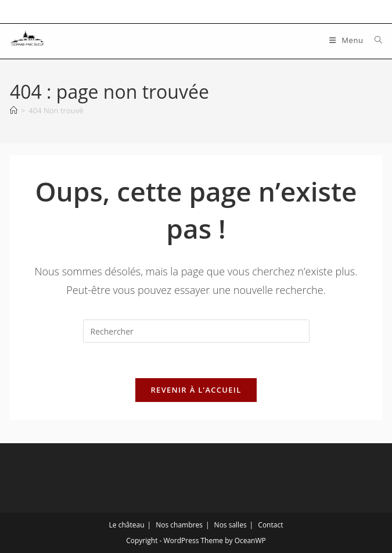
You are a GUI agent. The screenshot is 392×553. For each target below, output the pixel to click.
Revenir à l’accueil (196, 390)
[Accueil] (14, 110)
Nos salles (231, 525)
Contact (270, 525)
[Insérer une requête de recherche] (196, 331)
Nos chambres (179, 525)
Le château (127, 525)
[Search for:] (374, 40)
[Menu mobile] (348, 40)
